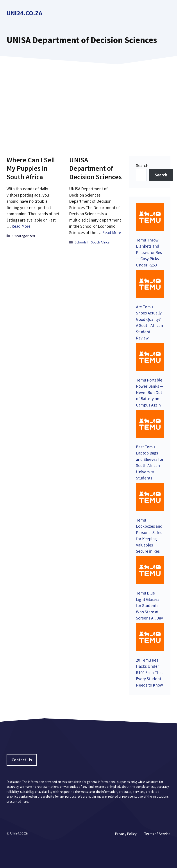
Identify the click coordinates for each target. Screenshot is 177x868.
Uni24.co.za (24, 13)
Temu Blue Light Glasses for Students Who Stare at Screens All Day (149, 605)
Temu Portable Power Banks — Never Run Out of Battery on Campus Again (150, 392)
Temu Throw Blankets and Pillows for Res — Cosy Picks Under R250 (149, 252)
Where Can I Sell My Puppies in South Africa (31, 168)
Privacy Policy (126, 834)
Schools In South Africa (92, 242)
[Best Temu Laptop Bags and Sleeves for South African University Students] (150, 425)
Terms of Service (157, 834)
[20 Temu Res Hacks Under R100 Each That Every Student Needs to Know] (150, 638)
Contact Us (22, 760)
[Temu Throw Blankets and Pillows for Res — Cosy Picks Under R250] (150, 218)
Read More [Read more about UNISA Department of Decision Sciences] (112, 233)
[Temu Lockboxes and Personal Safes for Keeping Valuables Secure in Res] (150, 498)
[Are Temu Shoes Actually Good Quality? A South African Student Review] (150, 285)
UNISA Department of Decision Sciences (95, 168)
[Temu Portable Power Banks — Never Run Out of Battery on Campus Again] (150, 358)
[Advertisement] (88, 104)
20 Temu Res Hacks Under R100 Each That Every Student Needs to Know (149, 673)
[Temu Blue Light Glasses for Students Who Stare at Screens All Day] (150, 571)
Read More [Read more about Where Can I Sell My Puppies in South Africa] (21, 226)
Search (142, 165)
